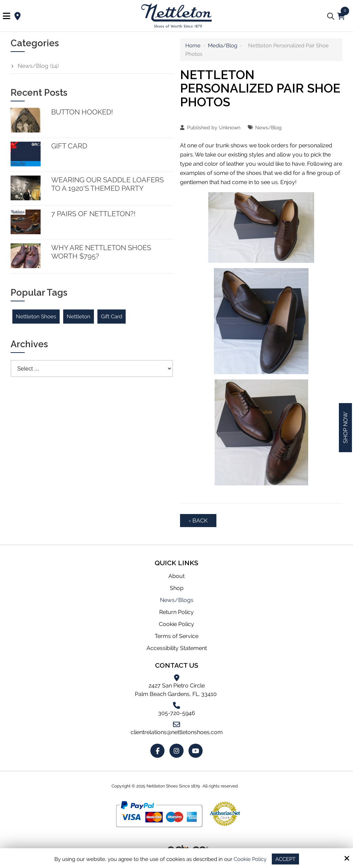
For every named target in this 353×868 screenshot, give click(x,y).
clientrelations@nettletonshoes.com (177, 732)
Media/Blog (223, 46)
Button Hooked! (82, 112)
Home (193, 46)
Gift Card (69, 146)
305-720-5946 (177, 713)
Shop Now (345, 428)
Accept (285, 859)
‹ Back (198, 521)
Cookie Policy (250, 859)
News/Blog (268, 127)
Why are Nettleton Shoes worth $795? (101, 252)
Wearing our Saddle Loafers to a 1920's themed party (107, 184)
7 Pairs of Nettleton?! (93, 214)
